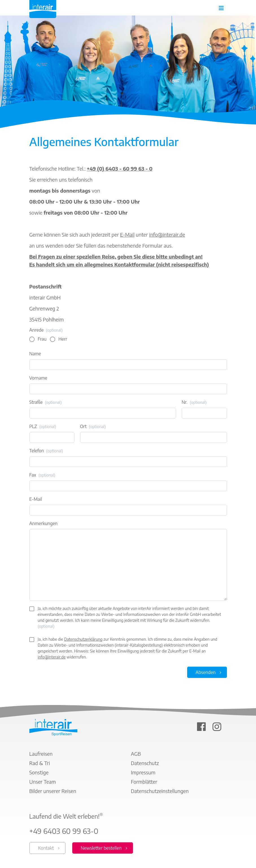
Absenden (206, 672)
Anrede (46, 330)
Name (35, 354)
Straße (46, 402)
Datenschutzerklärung (83, 639)
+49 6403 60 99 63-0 (64, 831)
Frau (42, 339)
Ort (93, 427)
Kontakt (46, 848)
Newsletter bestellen (101, 848)
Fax (42, 475)
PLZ (43, 427)
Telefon (46, 451)
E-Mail (127, 234)
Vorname (38, 378)
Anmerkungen (43, 523)
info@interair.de (167, 234)
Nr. (194, 402)
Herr (63, 339)
